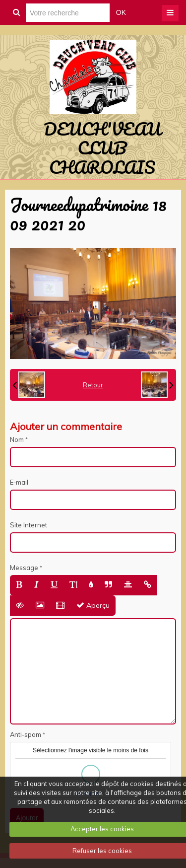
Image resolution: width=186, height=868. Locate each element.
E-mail (19, 482)
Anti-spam (26, 734)
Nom (17, 439)
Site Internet (29, 525)
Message (24, 568)
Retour (93, 385)
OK (121, 12)
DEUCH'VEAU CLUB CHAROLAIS (102, 148)
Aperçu (93, 605)
